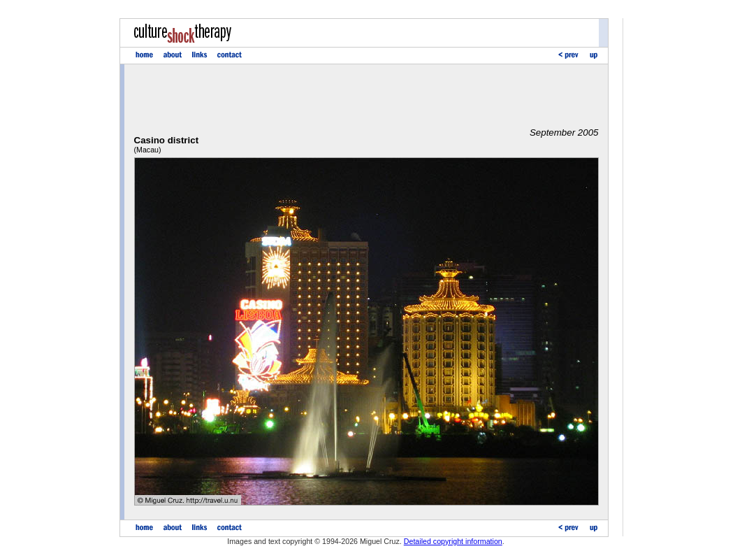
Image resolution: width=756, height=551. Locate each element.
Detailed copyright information (453, 541)
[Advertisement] (366, 96)
